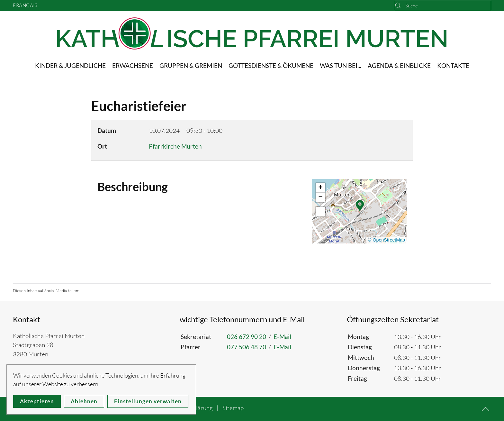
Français (25, 5)
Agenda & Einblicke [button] (399, 65)
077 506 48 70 (247, 347)
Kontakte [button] (453, 65)
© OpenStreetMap (387, 240)
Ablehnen (84, 401)
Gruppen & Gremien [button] (191, 65)
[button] (360, 205)
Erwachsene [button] (133, 65)
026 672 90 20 (247, 337)
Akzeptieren (37, 401)
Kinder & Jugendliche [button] (70, 65)
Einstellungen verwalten (148, 401)
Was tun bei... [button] (341, 65)
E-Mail (282, 337)
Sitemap (233, 408)
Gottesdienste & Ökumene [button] (271, 65)
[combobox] (443, 5)
